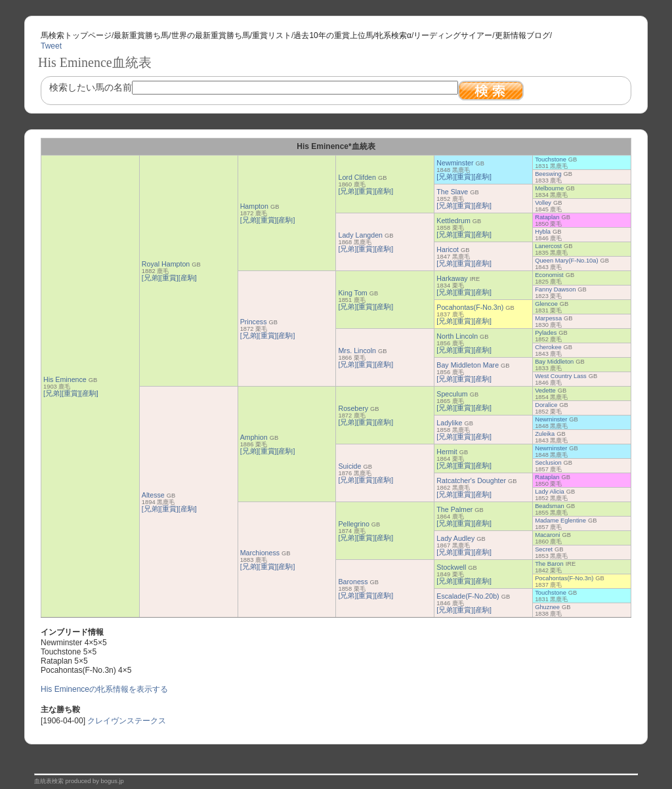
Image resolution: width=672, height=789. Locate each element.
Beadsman (550, 506)
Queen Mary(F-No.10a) (566, 261)
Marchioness (260, 553)
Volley (543, 203)
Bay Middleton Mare (468, 365)
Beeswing (548, 174)
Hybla (543, 232)
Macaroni (547, 535)
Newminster (455, 163)
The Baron (549, 564)
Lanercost (548, 246)
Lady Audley (455, 538)
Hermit (447, 452)
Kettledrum (453, 221)
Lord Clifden (357, 177)
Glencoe (546, 304)
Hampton (254, 206)
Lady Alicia (550, 492)
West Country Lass (561, 376)
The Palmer (454, 509)
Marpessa (548, 318)
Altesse (153, 495)
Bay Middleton (554, 362)
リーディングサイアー (453, 35)
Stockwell (451, 567)
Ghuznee (547, 607)
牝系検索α (393, 35)
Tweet (51, 46)
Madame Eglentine (560, 521)
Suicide (349, 466)
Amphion (254, 437)
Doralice (546, 405)
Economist (549, 275)
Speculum (452, 394)
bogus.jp (113, 781)
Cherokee (548, 347)
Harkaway (452, 278)
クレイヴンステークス (127, 721)
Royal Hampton (166, 264)
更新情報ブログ (522, 35)
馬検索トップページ (76, 35)
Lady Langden (360, 235)
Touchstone (551, 160)
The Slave (452, 192)
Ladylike (449, 423)
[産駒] (89, 393)
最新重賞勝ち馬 (141, 35)
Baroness (353, 582)
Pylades (546, 333)
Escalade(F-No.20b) (468, 596)
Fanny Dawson (555, 289)
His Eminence (65, 379)
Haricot (448, 249)
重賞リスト (272, 35)
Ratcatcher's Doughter (471, 480)
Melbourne (549, 188)
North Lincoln (457, 336)
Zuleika (545, 434)
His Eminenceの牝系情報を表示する (104, 689)
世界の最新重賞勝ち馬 (211, 35)
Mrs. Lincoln (357, 351)
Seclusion (548, 463)
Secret (544, 549)
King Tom (352, 293)
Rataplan (547, 217)
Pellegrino (353, 524)
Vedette (545, 391)
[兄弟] (52, 393)
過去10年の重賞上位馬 (333, 35)
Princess (254, 322)
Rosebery (353, 408)
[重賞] (71, 393)
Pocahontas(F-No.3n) (470, 307)
